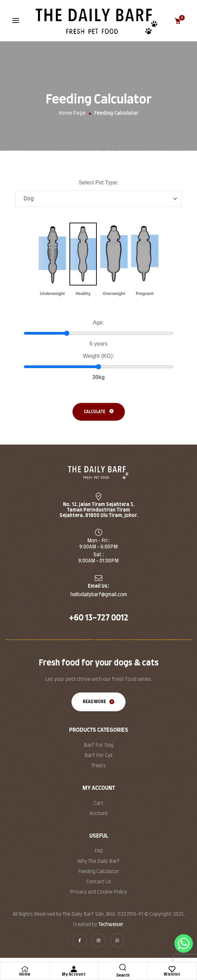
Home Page (72, 113)
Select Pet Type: (98, 183)
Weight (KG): (98, 356)
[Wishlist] (172, 969)
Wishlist (172, 974)
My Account (74, 974)
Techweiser (111, 925)
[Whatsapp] (184, 943)
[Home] (25, 969)
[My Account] (74, 969)
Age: (99, 323)
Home (25, 974)
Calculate (95, 412)
